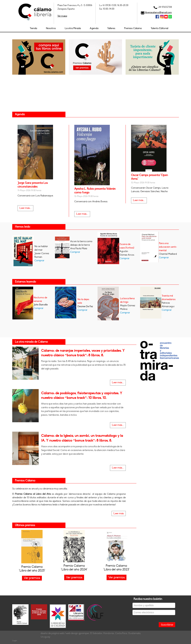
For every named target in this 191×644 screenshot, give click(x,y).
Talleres (111, 28)
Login (15, 641)
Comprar (39, 260)
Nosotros (51, 28)
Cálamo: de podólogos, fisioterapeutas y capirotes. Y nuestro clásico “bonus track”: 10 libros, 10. (82, 395)
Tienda (33, 28)
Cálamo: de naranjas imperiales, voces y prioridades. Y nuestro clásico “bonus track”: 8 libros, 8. (83, 353)
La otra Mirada (73, 28)
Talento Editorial (160, 28)
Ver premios (74, 577)
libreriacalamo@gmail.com (158, 12)
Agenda (94, 28)
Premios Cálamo (133, 28)
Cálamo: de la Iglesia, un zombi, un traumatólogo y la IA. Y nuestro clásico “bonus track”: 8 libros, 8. (82, 438)
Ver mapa (62, 16)
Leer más (119, 513)
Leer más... (25, 208)
